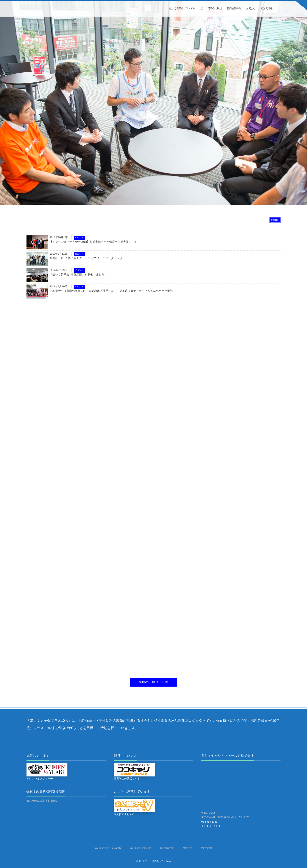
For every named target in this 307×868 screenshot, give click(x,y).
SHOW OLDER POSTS (153, 682)
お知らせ (79, 254)
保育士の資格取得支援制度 (42, 801)
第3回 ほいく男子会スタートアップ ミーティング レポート (89, 258)
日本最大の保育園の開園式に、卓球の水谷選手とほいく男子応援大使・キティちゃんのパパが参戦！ (113, 291)
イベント (79, 238)
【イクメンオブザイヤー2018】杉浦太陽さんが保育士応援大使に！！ (93, 242)
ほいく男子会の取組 (211, 9)
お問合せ (251, 9)
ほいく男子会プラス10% (182, 9)
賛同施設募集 (234, 9)
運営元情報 (267, 9)
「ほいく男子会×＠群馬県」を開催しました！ (79, 275)
